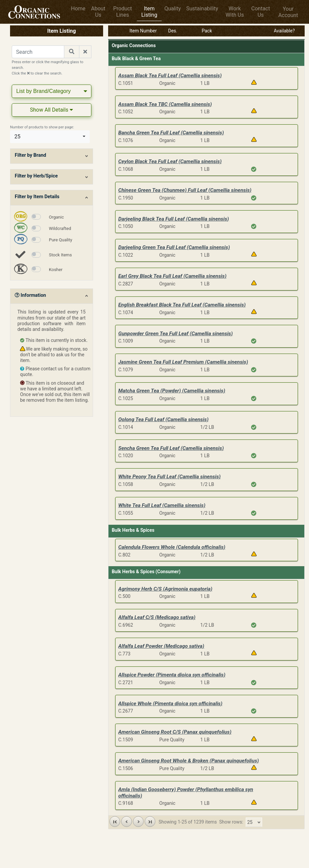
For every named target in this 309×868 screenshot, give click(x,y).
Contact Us (261, 12)
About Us (98, 12)
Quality (173, 9)
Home (78, 9)
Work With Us (235, 12)
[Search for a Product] (38, 52)
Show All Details (52, 110)
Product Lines (123, 12)
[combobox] (50, 137)
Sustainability (202, 9)
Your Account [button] (288, 12)
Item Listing (149, 12)
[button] (115, 822)
